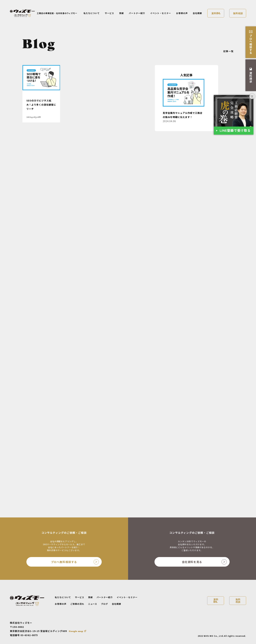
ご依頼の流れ (77, 604)
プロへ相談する (251, 42)
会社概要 (197, 13)
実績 (121, 13)
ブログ (104, 604)
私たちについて (92, 13)
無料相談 (238, 13)
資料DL (216, 13)
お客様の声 (182, 13)
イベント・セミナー (161, 13)
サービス (109, 13)
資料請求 (251, 75)
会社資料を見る (204, 562)
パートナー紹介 (137, 13)
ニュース (93, 604)
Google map (76, 631)
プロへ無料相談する (75, 562)
